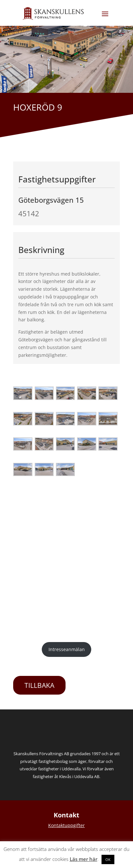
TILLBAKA (39, 685)
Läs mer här (84, 859)
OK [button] (108, 859)
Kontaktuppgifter (66, 825)
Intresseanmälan (67, 649)
